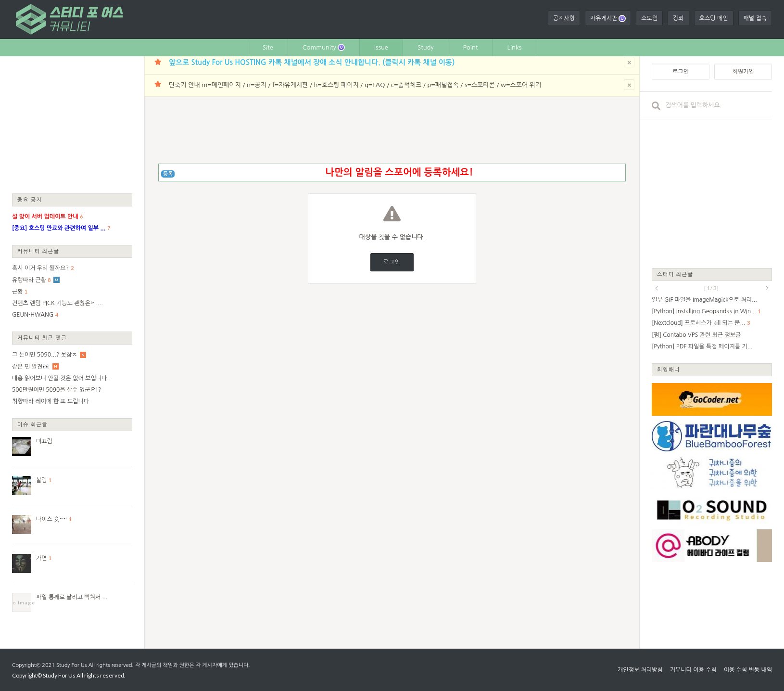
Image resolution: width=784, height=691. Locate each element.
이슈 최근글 (33, 424)
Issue (381, 47)
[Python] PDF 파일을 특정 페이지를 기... (702, 346)
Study (426, 47)
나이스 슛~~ (51, 519)
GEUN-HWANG (33, 315)
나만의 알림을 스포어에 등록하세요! (399, 172)
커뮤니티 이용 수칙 (693, 670)
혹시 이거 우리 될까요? (40, 268)
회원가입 (743, 72)
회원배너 (669, 369)
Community (324, 47)
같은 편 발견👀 (31, 367)
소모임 (649, 18)
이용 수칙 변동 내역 (748, 670)
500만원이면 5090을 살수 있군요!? (57, 390)
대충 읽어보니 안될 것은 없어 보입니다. (60, 378)
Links (515, 47)
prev (657, 288)
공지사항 (564, 18)
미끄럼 (44, 441)
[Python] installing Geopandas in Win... (704, 311)
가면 (42, 558)
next (767, 288)
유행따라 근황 (29, 280)
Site (268, 47)
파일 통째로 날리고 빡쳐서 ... (72, 597)
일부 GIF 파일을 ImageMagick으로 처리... (704, 300)
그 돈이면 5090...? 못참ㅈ (45, 355)
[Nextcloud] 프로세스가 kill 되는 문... (699, 323)
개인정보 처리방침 (640, 670)
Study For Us (71, 665)
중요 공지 (30, 199)
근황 (18, 292)
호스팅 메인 (714, 18)
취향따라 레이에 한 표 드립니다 (51, 401)
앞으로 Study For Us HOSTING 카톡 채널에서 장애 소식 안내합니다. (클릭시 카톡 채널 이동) (312, 62)
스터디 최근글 (675, 274)
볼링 (42, 480)
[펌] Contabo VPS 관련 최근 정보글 (696, 335)
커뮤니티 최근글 (38, 251)
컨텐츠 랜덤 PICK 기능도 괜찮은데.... (57, 303)
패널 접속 (755, 18)
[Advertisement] (72, 124)
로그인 (392, 262)
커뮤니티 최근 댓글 (42, 338)
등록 (168, 174)
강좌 (678, 18)
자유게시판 (608, 19)
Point (470, 47)
